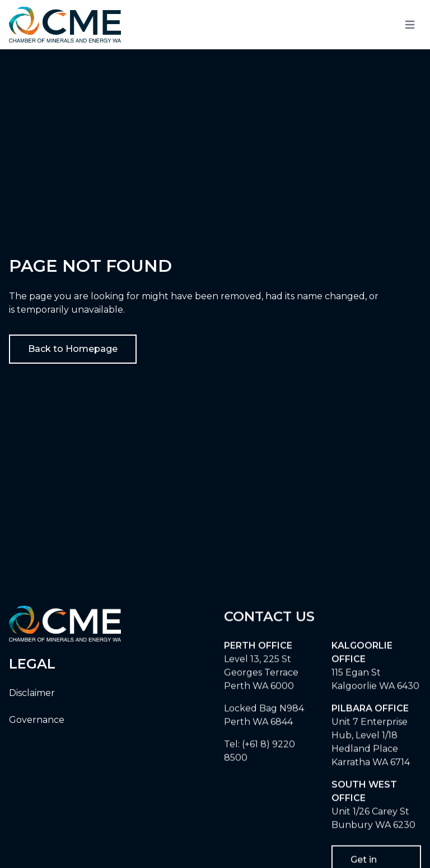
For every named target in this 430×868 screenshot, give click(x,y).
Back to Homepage (73, 349)
